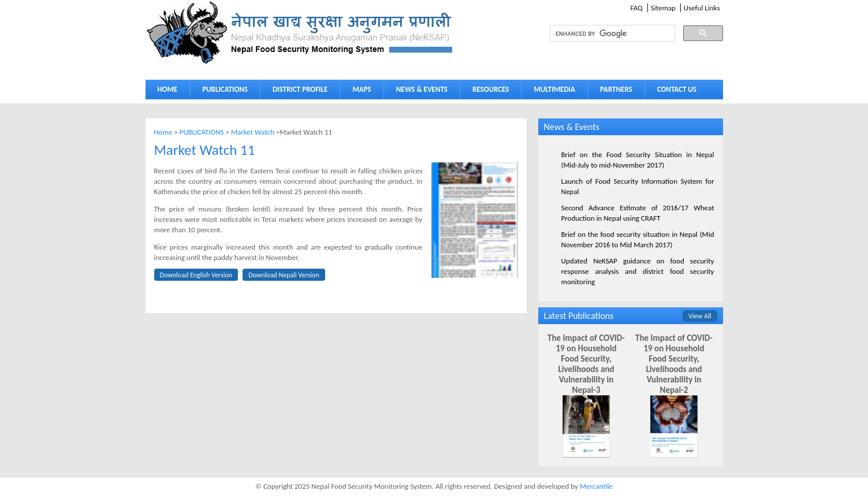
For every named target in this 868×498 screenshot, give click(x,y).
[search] (602, 34)
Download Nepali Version (284, 275)
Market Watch (253, 132)
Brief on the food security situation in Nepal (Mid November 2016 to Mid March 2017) (638, 239)
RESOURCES (488, 92)
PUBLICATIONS (222, 92)
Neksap (300, 33)
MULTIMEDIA (552, 92)
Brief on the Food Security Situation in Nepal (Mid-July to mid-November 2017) (638, 160)
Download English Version (196, 275)
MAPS (359, 92)
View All (700, 316)
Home (163, 132)
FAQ (636, 8)
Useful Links (702, 8)
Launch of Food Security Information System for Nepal (638, 186)
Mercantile (596, 486)
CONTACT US (677, 89)
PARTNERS (616, 89)
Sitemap (663, 8)
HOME (168, 89)
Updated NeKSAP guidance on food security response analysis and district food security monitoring (638, 271)
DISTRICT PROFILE (297, 92)
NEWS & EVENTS (422, 89)
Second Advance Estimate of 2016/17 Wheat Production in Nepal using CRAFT (638, 213)
